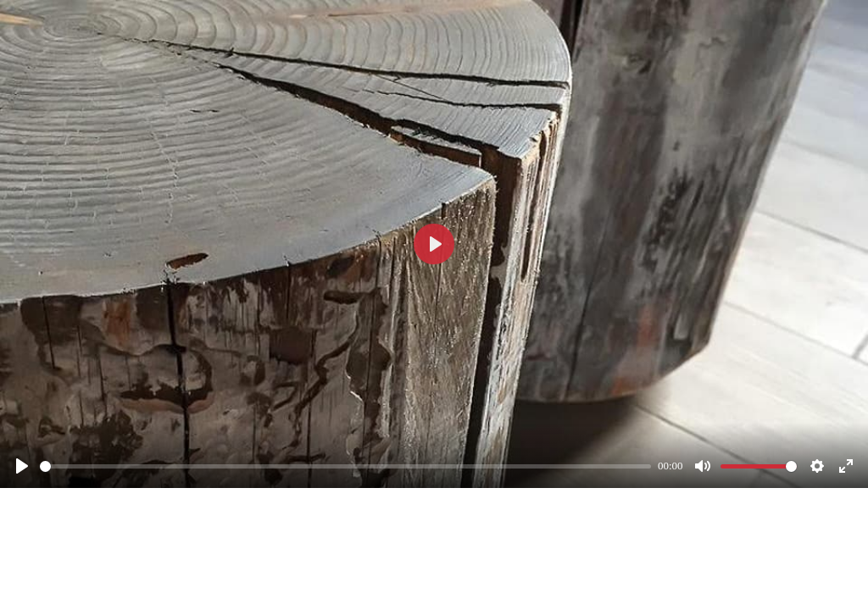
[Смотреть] (22, 466)
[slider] (345, 466)
